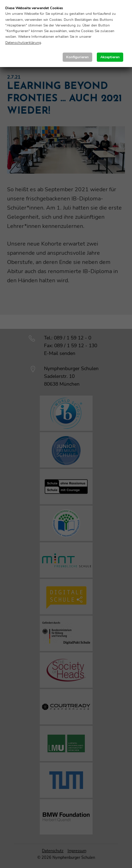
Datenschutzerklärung (23, 43)
